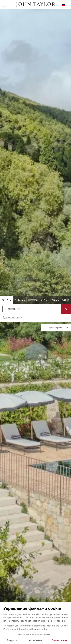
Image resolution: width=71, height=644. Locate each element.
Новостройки (60, 300)
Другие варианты (56, 328)
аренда (20, 300)
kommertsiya (38, 300)
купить (6, 300)
